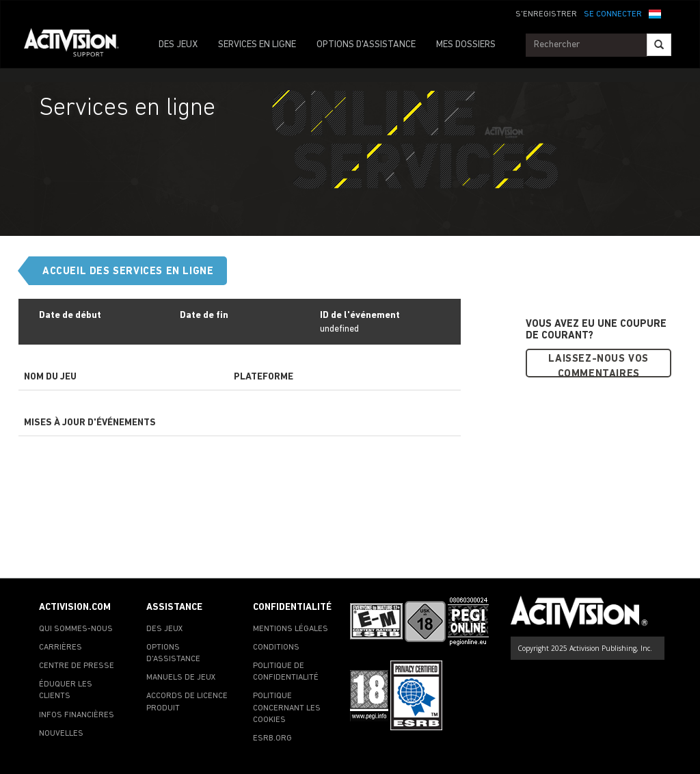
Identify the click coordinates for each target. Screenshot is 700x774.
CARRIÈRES (60, 648)
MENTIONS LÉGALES (291, 629)
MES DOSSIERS (466, 45)
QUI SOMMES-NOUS (76, 629)
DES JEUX (178, 45)
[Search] (659, 45)
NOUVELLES (61, 734)
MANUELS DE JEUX (181, 678)
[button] (655, 13)
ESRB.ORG (272, 738)
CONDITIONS (276, 648)
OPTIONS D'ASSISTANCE (366, 45)
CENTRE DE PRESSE (77, 666)
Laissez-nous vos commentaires (598, 366)
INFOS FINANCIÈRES (77, 715)
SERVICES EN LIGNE (257, 45)
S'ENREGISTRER (546, 14)
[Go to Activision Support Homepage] (78, 45)
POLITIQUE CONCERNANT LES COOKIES (287, 708)
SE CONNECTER (613, 14)
